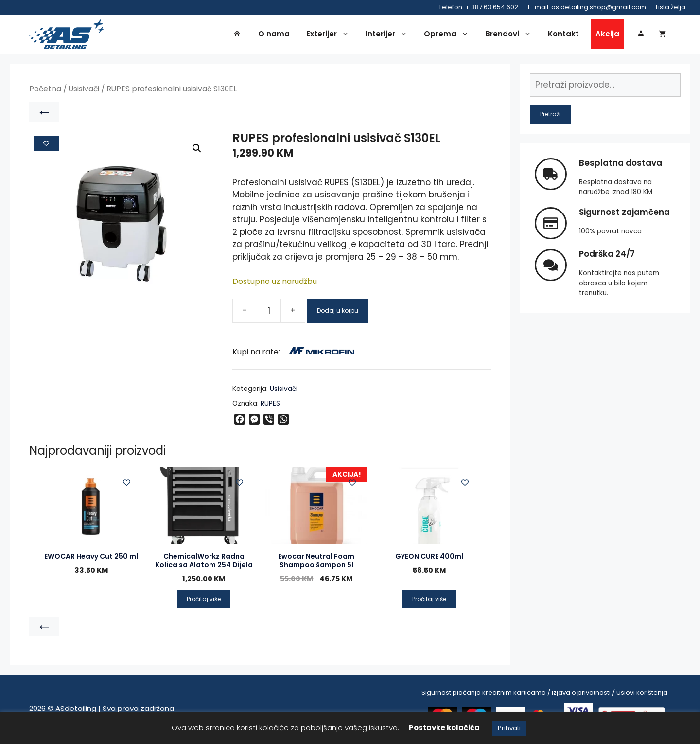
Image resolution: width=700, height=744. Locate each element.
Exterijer (330, 35)
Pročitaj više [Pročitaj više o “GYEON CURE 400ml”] (429, 601)
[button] (197, 150)
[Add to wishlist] (46, 145)
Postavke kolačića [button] (444, 728)
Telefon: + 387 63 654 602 (478, 7)
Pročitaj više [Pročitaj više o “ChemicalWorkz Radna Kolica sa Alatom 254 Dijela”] (204, 601)
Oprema (449, 35)
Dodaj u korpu (338, 312)
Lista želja (671, 7)
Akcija (607, 35)
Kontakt (563, 35)
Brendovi (511, 35)
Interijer (389, 35)
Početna (45, 91)
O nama (274, 35)
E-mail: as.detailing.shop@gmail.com (587, 7)
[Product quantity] (269, 312)
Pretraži (550, 115)
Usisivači (84, 91)
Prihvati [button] (509, 728)
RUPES (270, 405)
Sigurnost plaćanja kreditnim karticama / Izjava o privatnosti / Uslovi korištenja (544, 695)
